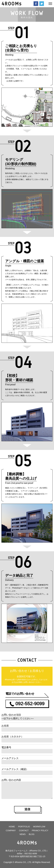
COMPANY (11, 830)
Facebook (36, 4)
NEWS (23, 834)
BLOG (32, 834)
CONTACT (24, 830)
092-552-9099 (31, 854)
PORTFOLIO (24, 827)
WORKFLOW (39, 827)
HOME (12, 827)
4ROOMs (12, 4)
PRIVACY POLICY (40, 830)
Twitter (42, 4)
